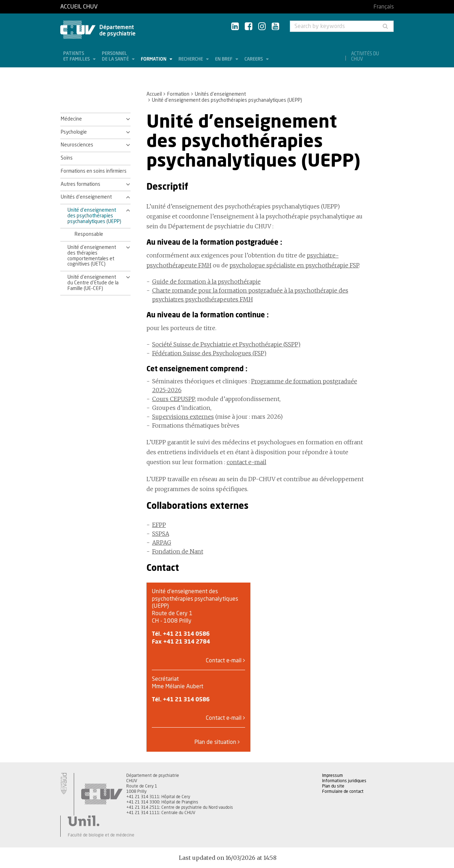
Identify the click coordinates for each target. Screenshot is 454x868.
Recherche (191, 59)
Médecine (71, 119)
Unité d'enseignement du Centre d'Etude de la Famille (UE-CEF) (93, 283)
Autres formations (81, 184)
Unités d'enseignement (220, 94)
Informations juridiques (344, 781)
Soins (67, 158)
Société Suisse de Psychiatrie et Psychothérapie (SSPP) (226, 344)
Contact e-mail (225, 660)
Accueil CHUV (79, 7)
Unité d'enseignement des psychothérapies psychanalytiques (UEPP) (94, 216)
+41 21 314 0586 (186, 634)
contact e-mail (247, 462)
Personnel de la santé (116, 57)
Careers (254, 59)
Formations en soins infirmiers (94, 171)
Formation (154, 59)
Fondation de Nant (178, 551)
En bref (224, 59)
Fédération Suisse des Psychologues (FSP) (209, 353)
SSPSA (161, 534)
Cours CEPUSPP (173, 399)
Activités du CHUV (365, 57)
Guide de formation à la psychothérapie (206, 282)
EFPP (159, 525)
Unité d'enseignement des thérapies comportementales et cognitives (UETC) (92, 256)
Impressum (333, 775)
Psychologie (74, 132)
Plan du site (333, 786)
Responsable (89, 234)
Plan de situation (217, 742)
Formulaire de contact (343, 791)
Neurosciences (77, 145)
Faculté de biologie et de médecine (101, 835)
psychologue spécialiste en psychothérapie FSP (294, 265)
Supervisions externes (183, 417)
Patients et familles (77, 57)
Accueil (154, 94)
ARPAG (162, 542)
